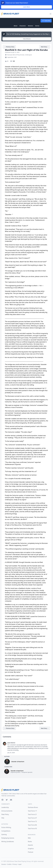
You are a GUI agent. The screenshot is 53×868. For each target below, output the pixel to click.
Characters (23, 26)
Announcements (7, 811)
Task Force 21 (32, 814)
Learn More (27, 7)
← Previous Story (9, 47)
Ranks (30, 842)
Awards (30, 845)
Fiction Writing (6, 827)
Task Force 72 (32, 821)
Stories (37, 26)
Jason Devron (11, 743)
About (16, 26)
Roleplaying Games (8, 838)
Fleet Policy (5, 814)
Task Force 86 (32, 825)
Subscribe (46, 21)
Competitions (6, 831)
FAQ (3, 818)
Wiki (29, 838)
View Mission (27, 39)
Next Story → (45, 47)
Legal (20, 864)
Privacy (15, 864)
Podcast (31, 852)
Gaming (4, 834)
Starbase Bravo (33, 807)
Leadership (5, 807)
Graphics (31, 849)
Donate (4, 864)
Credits (9, 864)
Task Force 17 (32, 811)
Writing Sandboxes (8, 842)
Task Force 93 (32, 828)
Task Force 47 (32, 818)
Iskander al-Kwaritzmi (18, 762)
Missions (30, 26)
